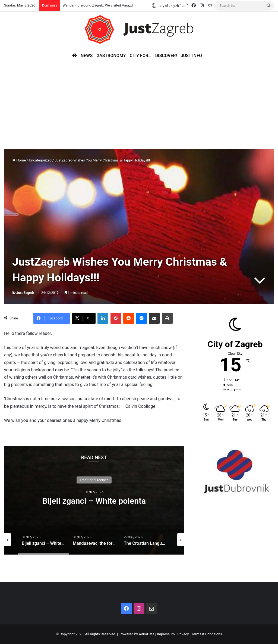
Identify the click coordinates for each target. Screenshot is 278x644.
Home (19, 160)
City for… (141, 56)
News (87, 56)
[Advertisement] (139, 100)
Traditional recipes (94, 480)
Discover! (166, 56)
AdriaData (146, 634)
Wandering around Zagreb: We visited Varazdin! (100, 5)
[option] (94, 500)
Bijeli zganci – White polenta (94, 501)
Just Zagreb (25, 293)
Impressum (166, 634)
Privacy (183, 634)
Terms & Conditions (207, 634)
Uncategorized (40, 160)
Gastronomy (111, 56)
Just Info (191, 56)
